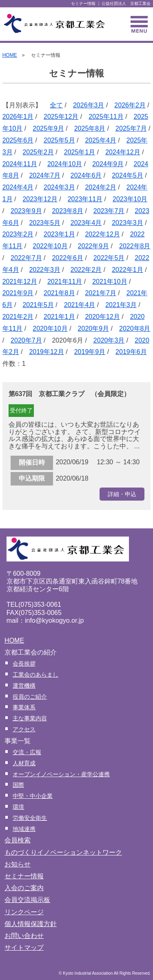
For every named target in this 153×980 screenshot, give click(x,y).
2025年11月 (106, 117)
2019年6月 (131, 352)
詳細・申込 (122, 494)
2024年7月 (45, 175)
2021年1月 (59, 317)
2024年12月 (123, 152)
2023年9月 (26, 211)
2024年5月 (127, 175)
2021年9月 (18, 293)
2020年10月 (50, 329)
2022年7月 (26, 258)
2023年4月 (86, 223)
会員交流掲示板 (27, 900)
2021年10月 (110, 282)
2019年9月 (90, 352)
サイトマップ (24, 948)
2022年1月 (127, 270)
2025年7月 (131, 128)
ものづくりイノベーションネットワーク (63, 852)
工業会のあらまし (35, 675)
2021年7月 (101, 293)
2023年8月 (68, 211)
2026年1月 (18, 117)
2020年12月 (102, 317)
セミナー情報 (24, 876)
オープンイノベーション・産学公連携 (61, 774)
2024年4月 (18, 187)
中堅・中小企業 (33, 796)
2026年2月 (130, 105)
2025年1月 (80, 152)
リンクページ (24, 912)
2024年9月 (108, 164)
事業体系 (24, 707)
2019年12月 (46, 352)
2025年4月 (101, 140)
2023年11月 (85, 199)
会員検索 (18, 840)
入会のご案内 (24, 888)
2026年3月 (89, 105)
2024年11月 (20, 164)
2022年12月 (102, 234)
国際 (18, 785)
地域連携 (24, 829)
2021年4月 (80, 305)
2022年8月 (135, 246)
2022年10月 (50, 246)
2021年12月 (20, 282)
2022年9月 (94, 246)
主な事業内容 (30, 718)
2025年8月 (90, 128)
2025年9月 (48, 128)
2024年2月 (101, 187)
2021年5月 (38, 305)
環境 (18, 807)
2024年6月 (86, 175)
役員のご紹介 (30, 697)
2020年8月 (135, 329)
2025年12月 (61, 117)
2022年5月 (109, 258)
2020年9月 (94, 329)
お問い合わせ (24, 936)
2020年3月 (109, 340)
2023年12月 (40, 199)
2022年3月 (45, 270)
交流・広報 (27, 752)
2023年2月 (18, 234)
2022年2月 (86, 270)
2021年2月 (18, 317)
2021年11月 (65, 282)
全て (56, 105)
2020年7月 (26, 340)
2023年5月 (45, 223)
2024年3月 (59, 187)
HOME (10, 55)
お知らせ (18, 864)
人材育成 (24, 763)
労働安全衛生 (30, 818)
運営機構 (24, 686)
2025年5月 (59, 140)
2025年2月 (38, 152)
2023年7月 (109, 211)
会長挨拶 (24, 664)
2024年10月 (65, 164)
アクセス (24, 729)
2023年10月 (130, 199)
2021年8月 (59, 293)
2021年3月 (121, 305)
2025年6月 (18, 140)
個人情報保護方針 (31, 924)
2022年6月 (68, 258)
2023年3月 (127, 223)
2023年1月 (59, 234)
